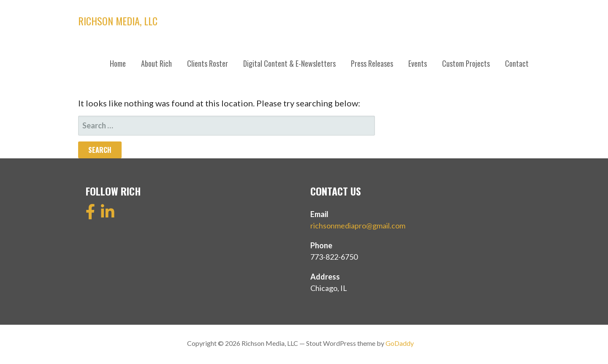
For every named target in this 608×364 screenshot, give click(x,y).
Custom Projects (466, 63)
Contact (517, 63)
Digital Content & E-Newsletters (289, 63)
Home (118, 63)
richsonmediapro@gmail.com (358, 225)
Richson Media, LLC (118, 21)
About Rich (156, 63)
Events (418, 63)
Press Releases (372, 63)
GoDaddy (400, 343)
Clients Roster (208, 63)
